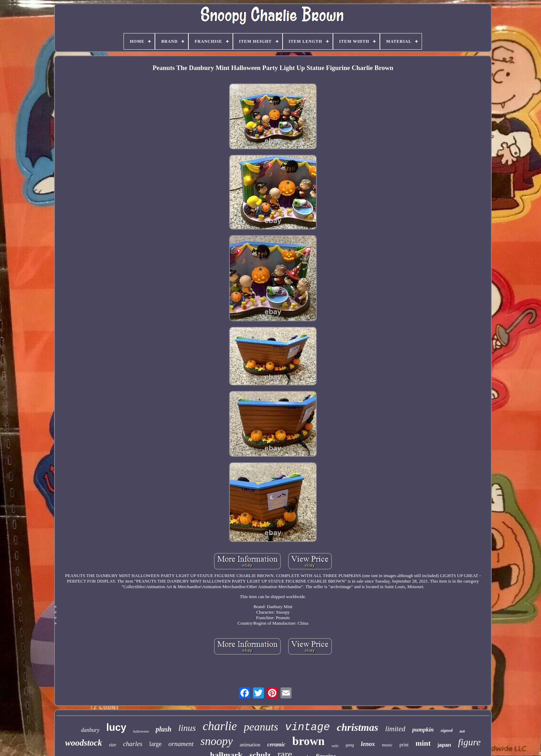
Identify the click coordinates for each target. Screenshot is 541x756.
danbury (90, 730)
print (404, 745)
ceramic (276, 744)
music (387, 745)
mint (423, 743)
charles (133, 744)
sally (335, 746)
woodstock (84, 743)
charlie (220, 726)
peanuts (261, 727)
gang (350, 745)
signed (447, 730)
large (156, 744)
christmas (357, 727)
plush (164, 729)
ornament (181, 744)
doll (462, 731)
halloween (141, 731)
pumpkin (423, 730)
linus (187, 728)
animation (250, 745)
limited (395, 729)
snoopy (217, 741)
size (113, 745)
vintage (307, 727)
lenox (368, 744)
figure (469, 742)
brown (308, 741)
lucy (116, 727)
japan (444, 745)
